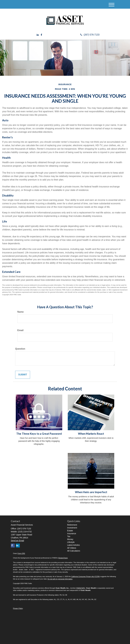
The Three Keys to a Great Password (39, 434)
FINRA (79, 588)
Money (70, 539)
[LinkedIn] (38, 35)
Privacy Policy (18, 608)
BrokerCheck (63, 558)
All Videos (72, 548)
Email (20, 330)
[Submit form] (23, 375)
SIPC (83, 588)
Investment (72, 528)
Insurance (72, 533)
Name (21, 312)
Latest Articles (73, 545)
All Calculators (74, 551)
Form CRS (21, 553)
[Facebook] (41, 35)
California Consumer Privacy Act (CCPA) (86, 576)
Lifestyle (71, 542)
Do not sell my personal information (60, 579)
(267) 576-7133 (90, 35)
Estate (70, 531)
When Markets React (91, 434)
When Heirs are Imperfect (91, 492)
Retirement (72, 525)
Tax (69, 536)
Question (20, 349)
